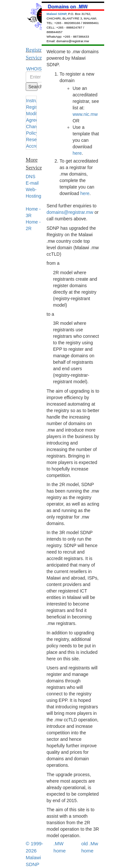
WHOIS (34, 69)
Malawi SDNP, (57, 14)
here (77, 153)
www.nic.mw (85, 114)
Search (33, 87)
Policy (32, 133)
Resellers (35, 140)
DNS (31, 177)
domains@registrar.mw (70, 212)
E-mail (32, 183)
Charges (35, 127)
